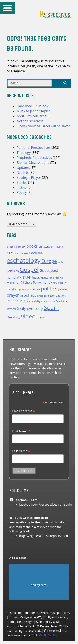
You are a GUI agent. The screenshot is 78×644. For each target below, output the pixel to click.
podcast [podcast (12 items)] (35, 289)
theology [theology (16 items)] (13, 317)
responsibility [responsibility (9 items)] (33, 301)
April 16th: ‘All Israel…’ (33, 116)
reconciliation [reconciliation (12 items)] (57, 296)
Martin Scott (47, 635)
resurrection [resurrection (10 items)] (48, 301)
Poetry (22, 192)
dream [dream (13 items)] (23, 253)
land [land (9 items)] (52, 278)
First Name (22, 431)
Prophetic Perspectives (34, 158)
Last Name (21, 451)
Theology (24, 153)
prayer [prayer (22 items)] (13, 295)
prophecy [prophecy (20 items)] (28, 295)
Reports (23, 173)
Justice (22, 188)
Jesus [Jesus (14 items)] (36, 277)
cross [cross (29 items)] (12, 253)
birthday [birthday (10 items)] (21, 247)
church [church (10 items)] (59, 247)
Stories (22, 183)
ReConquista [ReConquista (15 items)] (16, 301)
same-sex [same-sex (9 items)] (12, 309)
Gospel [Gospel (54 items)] (29, 270)
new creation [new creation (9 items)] (59, 283)
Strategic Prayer (29, 178)
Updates (23, 168)
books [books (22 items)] (32, 246)
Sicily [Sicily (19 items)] (22, 308)
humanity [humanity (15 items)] (14, 277)
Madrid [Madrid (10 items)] (59, 278)
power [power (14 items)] (63, 289)
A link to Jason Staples (33, 111)
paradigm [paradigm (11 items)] (12, 289)
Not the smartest (30, 121)
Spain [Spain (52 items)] (51, 307)
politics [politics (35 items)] (49, 288)
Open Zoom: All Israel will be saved (44, 126)
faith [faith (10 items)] (60, 262)
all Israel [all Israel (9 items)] (11, 247)
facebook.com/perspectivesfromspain (45, 504)
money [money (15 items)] (47, 282)
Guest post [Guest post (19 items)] (49, 270)
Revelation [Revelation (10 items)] (62, 301)
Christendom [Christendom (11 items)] (46, 247)
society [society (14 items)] (38, 308)
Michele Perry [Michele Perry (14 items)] (31, 282)
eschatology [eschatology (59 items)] (24, 260)
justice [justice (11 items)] (45, 278)
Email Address (24, 411)
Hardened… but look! (33, 106)
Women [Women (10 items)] (41, 318)
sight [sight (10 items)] (29, 309)
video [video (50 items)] (28, 316)
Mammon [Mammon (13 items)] (13, 282)
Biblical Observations (33, 163)
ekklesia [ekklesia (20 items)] (36, 253)
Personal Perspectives (34, 148)
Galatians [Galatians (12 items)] (13, 271)
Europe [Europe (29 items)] (49, 261)
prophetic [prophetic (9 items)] (42, 296)
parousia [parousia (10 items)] (24, 289)
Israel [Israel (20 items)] (27, 277)
